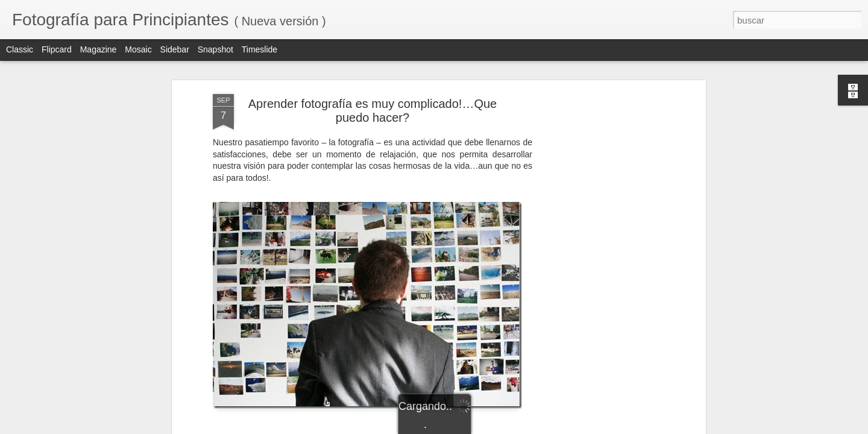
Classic (20, 49)
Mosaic (138, 49)
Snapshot (215, 49)
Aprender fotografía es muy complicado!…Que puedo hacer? (373, 111)
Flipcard (57, 49)
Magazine (99, 49)
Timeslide (259, 49)
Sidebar (175, 49)
